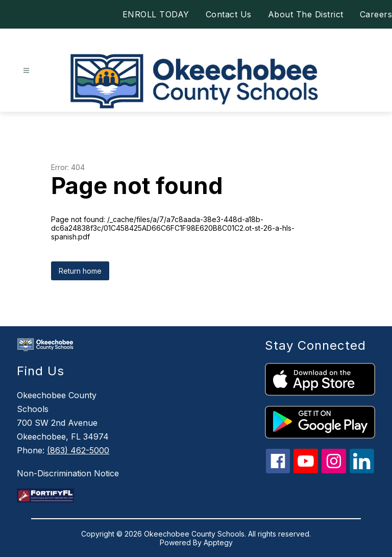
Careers (376, 14)
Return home (80, 271)
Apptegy (218, 542)
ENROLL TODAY (156, 14)
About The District (306, 14)
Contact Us (229, 14)
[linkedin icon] (362, 470)
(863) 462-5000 (78, 450)
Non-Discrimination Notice (68, 473)
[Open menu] (26, 71)
